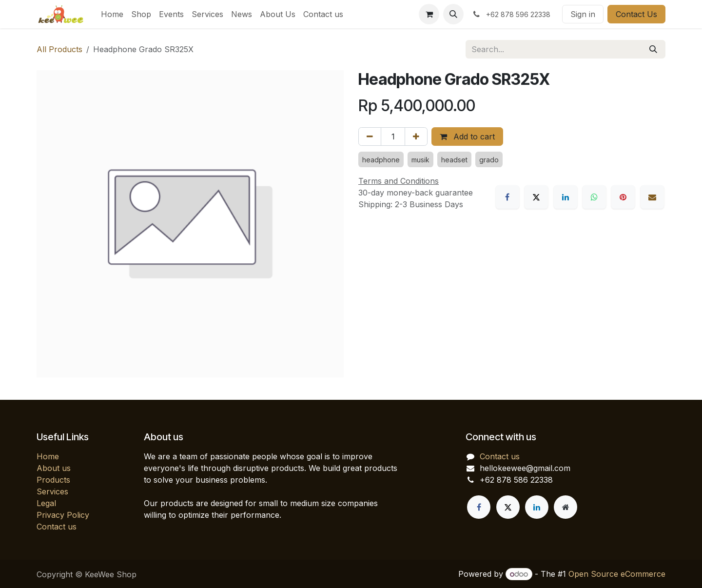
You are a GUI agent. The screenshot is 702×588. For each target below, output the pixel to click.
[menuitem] (112, 14)
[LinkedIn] (565, 197)
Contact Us (636, 14)
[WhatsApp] (594, 197)
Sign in (583, 14)
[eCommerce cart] (429, 14)
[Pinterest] (623, 197)
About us (54, 468)
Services (52, 491)
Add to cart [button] (467, 137)
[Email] (652, 197)
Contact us (57, 527)
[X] (536, 197)
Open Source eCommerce (617, 574)
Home (48, 456)
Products (53, 480)
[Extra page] (565, 507)
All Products (59, 49)
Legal (46, 503)
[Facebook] (507, 197)
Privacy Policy (63, 515)
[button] (453, 14)
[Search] (653, 49)
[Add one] (416, 137)
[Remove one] (370, 137)
